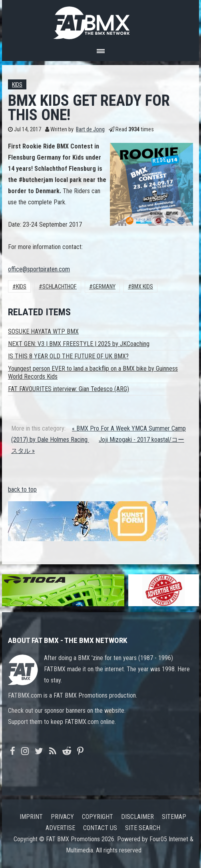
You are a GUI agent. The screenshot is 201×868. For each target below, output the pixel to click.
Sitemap (174, 817)
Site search (143, 828)
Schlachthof (60, 287)
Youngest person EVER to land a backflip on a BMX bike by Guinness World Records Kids (93, 373)
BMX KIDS (142, 287)
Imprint (31, 817)
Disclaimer (137, 817)
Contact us (100, 828)
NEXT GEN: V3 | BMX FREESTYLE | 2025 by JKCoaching (79, 344)
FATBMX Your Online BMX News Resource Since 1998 (101, 21)
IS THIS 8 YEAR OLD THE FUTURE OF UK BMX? (68, 356)
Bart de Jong (90, 130)
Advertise (60, 828)
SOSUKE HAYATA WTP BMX (43, 331)
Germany (104, 287)
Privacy (62, 817)
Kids (17, 85)
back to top (22, 489)
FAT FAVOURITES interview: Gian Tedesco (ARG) (69, 389)
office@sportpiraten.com (39, 269)
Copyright (98, 817)
